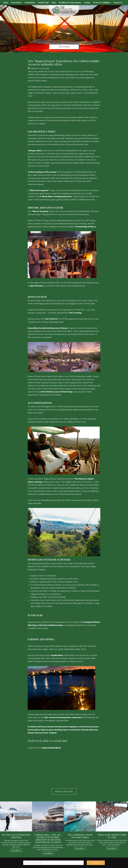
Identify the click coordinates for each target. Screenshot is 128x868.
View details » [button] (16, 850)
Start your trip (96, 863)
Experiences (16, 3)
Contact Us (118, 3)
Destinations (30, 3)
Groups (87, 3)
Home (6, 3)
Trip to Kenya (64, 47)
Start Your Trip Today (64, 791)
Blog (54, 3)
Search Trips (43, 3)
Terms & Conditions (102, 3)
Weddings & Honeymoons (70, 3)
